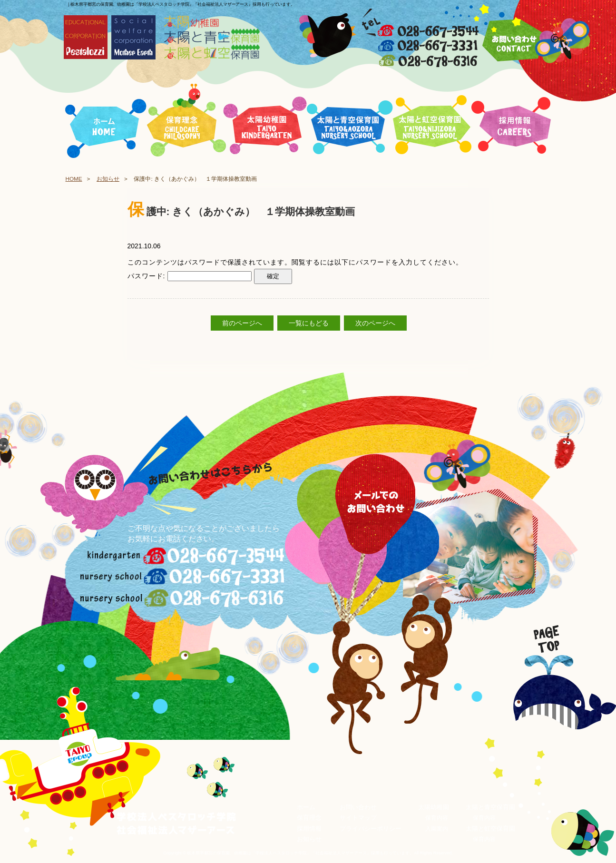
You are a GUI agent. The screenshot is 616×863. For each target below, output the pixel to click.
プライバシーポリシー (371, 829)
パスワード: (190, 276)
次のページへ (375, 323)
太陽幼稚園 (434, 807)
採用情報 (309, 829)
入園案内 (437, 829)
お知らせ (108, 179)
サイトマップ (358, 818)
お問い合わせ (358, 807)
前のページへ (242, 323)
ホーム (306, 807)
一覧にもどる (309, 323)
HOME (74, 179)
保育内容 (437, 818)
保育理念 (309, 818)
